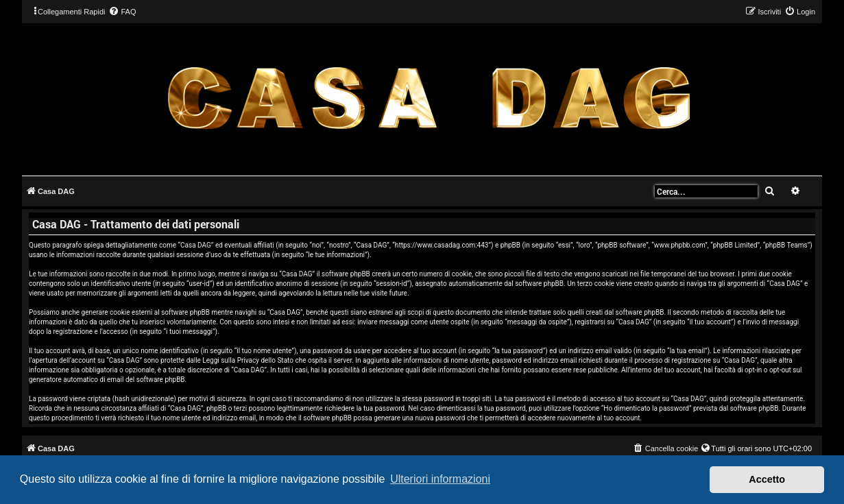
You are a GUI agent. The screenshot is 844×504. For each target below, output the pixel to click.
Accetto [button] (767, 479)
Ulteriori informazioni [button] (440, 479)
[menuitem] (122, 12)
